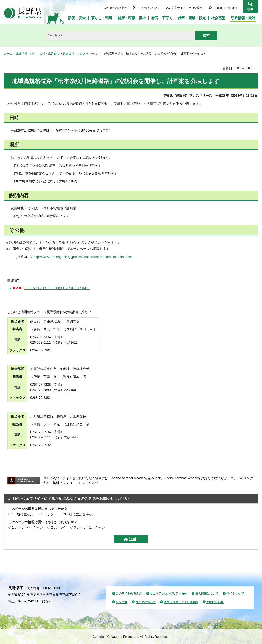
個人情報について (207, 593)
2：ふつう (49, 514)
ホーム (8, 54)
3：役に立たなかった (80, 514)
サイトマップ (235, 593)
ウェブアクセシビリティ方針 (168, 593)
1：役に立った (23, 514)
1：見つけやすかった (28, 528)
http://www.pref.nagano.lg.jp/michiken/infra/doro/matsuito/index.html (83, 257)
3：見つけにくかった (90, 528)
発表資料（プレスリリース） (81, 54)
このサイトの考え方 (129, 593)
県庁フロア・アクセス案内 (181, 602)
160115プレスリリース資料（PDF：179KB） (57, 288)
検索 (250, 9)
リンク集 (122, 602)
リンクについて (146, 602)
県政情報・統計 (26, 54)
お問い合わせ (215, 602)
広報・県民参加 (49, 54)
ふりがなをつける (149, 8)
